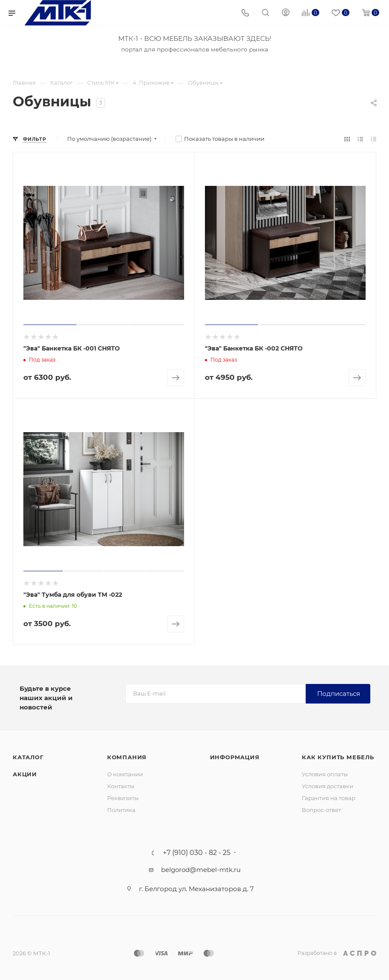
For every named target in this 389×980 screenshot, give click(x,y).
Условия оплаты (325, 774)
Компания (127, 757)
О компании (125, 774)
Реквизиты (123, 798)
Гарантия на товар (329, 798)
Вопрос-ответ (321, 810)
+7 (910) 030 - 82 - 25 (197, 853)
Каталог (28, 757)
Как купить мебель (338, 757)
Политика (121, 810)
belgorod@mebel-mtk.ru (201, 870)
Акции (25, 774)
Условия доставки (328, 786)
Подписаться (339, 694)
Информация (235, 757)
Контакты (121, 786)
